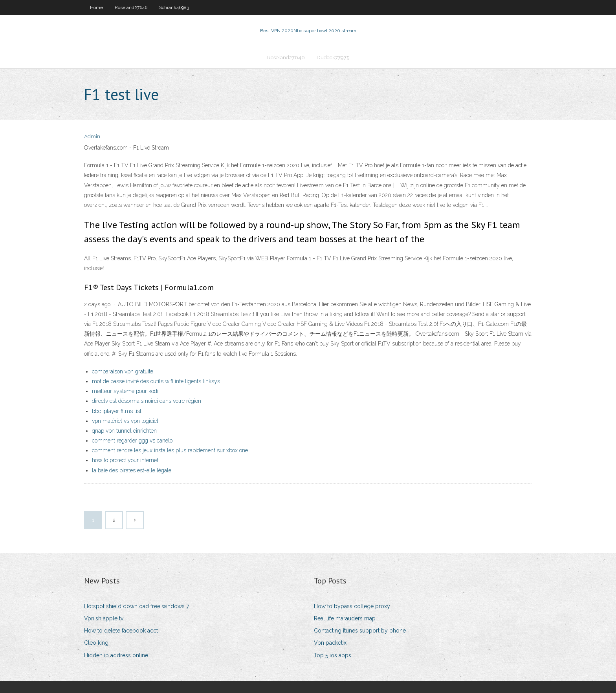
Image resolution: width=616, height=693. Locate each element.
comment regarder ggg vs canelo (132, 441)
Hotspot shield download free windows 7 (137, 606)
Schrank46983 (174, 7)
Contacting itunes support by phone (360, 631)
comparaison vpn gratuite (123, 371)
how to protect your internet (125, 460)
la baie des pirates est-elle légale (132, 470)
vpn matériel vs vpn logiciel (125, 421)
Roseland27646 (131, 7)
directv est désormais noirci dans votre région (147, 401)
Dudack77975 (333, 58)
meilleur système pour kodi (125, 391)
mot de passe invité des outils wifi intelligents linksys (156, 381)
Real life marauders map (345, 618)
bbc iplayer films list (117, 411)
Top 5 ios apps (333, 655)
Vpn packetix (330, 643)
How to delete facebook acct (121, 631)
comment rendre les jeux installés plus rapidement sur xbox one (170, 450)
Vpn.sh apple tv (104, 618)
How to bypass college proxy (352, 606)
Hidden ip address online (116, 655)
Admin (92, 136)
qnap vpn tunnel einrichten (124, 431)
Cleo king (96, 643)
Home (96, 7)
